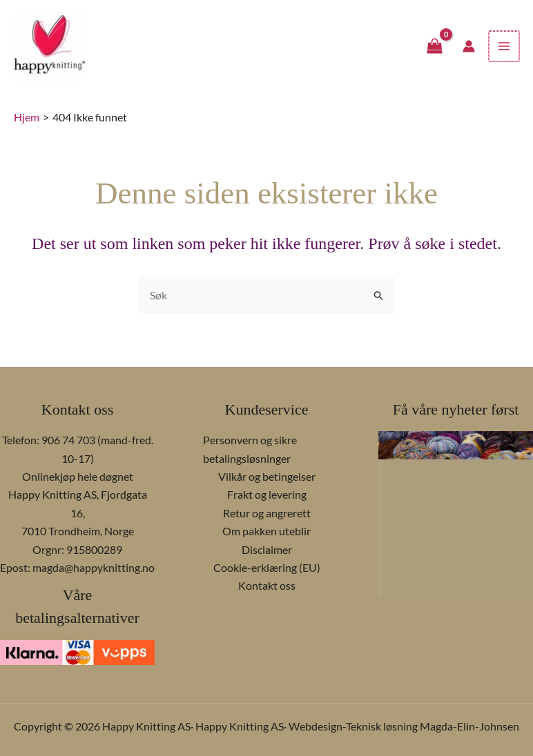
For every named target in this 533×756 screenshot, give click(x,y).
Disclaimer (267, 549)
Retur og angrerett (267, 513)
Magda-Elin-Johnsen (469, 726)
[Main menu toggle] (505, 50)
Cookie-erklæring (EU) (267, 567)
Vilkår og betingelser (267, 476)
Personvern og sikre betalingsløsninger (250, 449)
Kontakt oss (267, 585)
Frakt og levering (267, 494)
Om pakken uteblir (266, 531)
